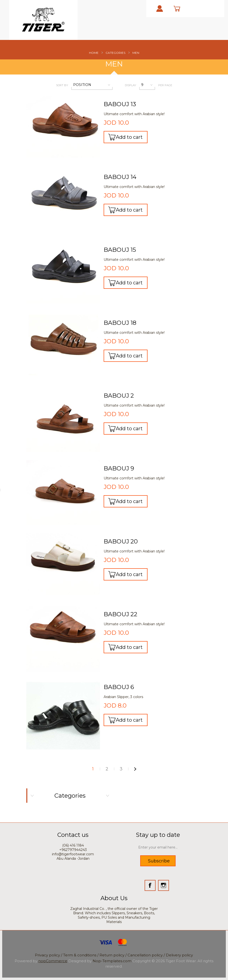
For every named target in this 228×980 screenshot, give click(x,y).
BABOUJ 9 (119, 468)
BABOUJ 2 (119, 396)
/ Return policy (111, 955)
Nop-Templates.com (112, 961)
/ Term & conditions (79, 955)
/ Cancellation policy (144, 955)
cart (182, 9)
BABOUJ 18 (120, 323)
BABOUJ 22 (120, 614)
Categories (115, 53)
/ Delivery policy (178, 955)
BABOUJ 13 (120, 104)
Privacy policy (48, 955)
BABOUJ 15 (120, 250)
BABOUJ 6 (119, 687)
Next (135, 769)
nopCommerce (53, 961)
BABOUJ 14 (120, 177)
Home (94, 53)
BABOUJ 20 (121, 541)
